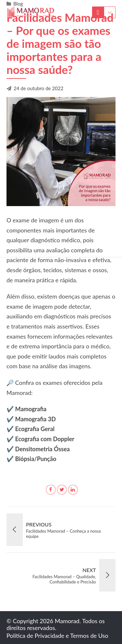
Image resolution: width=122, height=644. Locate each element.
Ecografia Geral (35, 429)
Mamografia (31, 409)
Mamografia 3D (36, 419)
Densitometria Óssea (43, 449)
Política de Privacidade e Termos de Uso (57, 636)
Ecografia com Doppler (45, 439)
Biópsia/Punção (36, 459)
